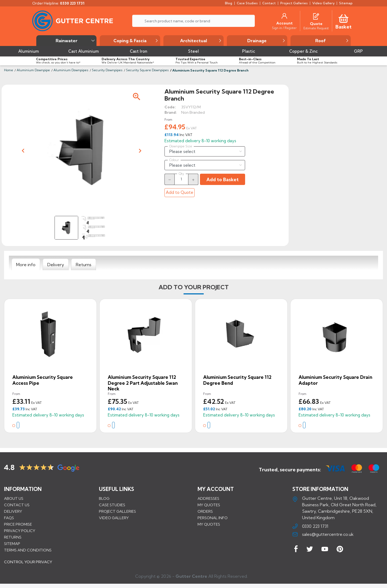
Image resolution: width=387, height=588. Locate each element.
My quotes (209, 505)
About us (14, 498)
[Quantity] (181, 179)
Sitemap (12, 544)
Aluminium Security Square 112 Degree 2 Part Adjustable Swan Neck (143, 383)
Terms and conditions (28, 550)
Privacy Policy (20, 531)
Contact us (17, 505)
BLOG (104, 498)
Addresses (208, 498)
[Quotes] (316, 16)
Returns (13, 537)
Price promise (18, 524)
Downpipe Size (181, 146)
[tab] (26, 265)
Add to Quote (180, 192)
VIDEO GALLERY (114, 518)
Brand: (171, 112)
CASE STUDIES (112, 505)
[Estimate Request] (316, 28)
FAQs (9, 518)
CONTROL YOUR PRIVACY (28, 564)
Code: (170, 107)
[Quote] (316, 24)
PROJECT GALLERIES (117, 511)
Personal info (213, 518)
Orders (205, 511)
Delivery (13, 511)
